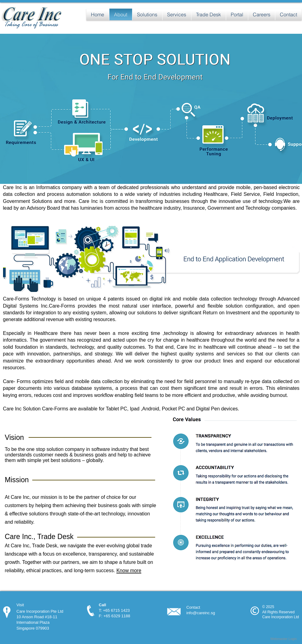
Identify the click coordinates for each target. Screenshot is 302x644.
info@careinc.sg (201, 613)
